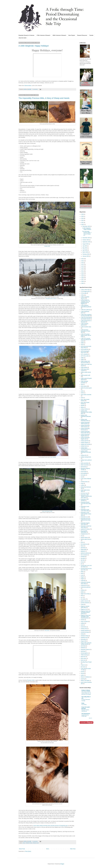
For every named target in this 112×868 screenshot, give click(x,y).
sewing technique (85, 632)
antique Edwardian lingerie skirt (85, 438)
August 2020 (86, 244)
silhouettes (83, 639)
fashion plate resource (86, 539)
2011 (83, 271)
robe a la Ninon (84, 622)
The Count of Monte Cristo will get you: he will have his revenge (86, 693)
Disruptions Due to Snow (51, 298)
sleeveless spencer (85, 650)
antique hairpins (85, 443)
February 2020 (86, 254)
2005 (83, 283)
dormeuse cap (84, 493)
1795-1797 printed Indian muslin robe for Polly (86, 335)
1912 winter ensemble (86, 395)
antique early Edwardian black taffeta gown (86, 412)
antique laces (84, 446)
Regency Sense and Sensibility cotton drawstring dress (86, 617)
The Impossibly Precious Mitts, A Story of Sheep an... (87, 233)
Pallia (83, 703)
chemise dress (84, 482)
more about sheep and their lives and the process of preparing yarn (51, 826)
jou (82, 564)
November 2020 (86, 238)
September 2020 (87, 242)
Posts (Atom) (28, 851)
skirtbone (83, 648)
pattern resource (85, 601)
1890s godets (84, 367)
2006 (83, 281)
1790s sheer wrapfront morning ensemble (86, 315)
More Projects (72, 35)
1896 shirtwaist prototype (84, 382)
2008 (83, 277)
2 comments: (35, 89)
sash (82, 625)
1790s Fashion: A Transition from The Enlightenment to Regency (85, 302)
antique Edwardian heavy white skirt (85, 432)
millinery (83, 590)
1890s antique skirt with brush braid (85, 362)
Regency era (84, 609)
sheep (24, 843)
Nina (82, 596)
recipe (82, 604)
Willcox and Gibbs (85, 681)
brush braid (84, 472)
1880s (82, 358)
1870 (82, 344)
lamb (82, 573)
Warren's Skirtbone (85, 677)
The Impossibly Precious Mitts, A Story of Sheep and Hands (44, 98)
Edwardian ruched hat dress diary (86, 527)
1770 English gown (85, 292)
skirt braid (83, 646)
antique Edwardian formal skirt (85, 429)
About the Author (23, 38)
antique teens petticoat (86, 460)
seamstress (84, 627)
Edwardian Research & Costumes (26, 35)
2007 (83, 279)
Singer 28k (83, 641)
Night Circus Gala (85, 594)
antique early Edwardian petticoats (86, 416)
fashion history (84, 538)
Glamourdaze (28, 86)
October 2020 (47, 246)
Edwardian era (84, 517)
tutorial (83, 672)
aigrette (83, 405)
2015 (83, 263)
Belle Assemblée (85, 465)
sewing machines (85, 630)
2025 (83, 216)
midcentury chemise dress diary (86, 583)
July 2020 (85, 246)
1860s (82, 343)
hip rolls (83, 560)
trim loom (83, 667)
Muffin (82, 592)
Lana (82, 575)
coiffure (83, 485)
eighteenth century (85, 529)
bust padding (84, 473)
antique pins (84, 455)
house (82, 562)
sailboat (83, 623)
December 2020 (86, 226)
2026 (83, 214)
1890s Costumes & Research (59, 35)
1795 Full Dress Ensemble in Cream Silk (86, 331)
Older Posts (73, 849)
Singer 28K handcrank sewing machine (86, 643)
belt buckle (83, 467)
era (82, 536)
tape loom (83, 657)
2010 (83, 273)
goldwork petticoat (85, 553)
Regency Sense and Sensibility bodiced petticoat (86, 612)
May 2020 (85, 248)
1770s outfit (84, 293)
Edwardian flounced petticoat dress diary (86, 519)
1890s (82, 360)
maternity (83, 581)
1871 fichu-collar (85, 356)
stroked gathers (85, 653)
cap (82, 477)
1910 (82, 391)
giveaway (83, 548)
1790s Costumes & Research (43, 35)
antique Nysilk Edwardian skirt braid (86, 452)
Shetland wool (36, 843)
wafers (82, 675)
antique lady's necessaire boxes (85, 449)
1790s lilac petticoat (86, 310)
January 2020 (86, 256)
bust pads (83, 475)
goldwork (83, 551)
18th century (84, 386)
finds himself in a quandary (57, 389)
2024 (83, 218)
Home (48, 849)
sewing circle (84, 629)
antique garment (85, 441)
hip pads (83, 558)
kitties (82, 572)
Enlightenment (84, 534)
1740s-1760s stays (85, 290)
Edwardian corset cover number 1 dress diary (86, 514)
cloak (82, 483)
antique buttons (85, 409)
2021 (83, 223)
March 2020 (85, 252)
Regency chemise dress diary (85, 607)
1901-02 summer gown (86, 388)
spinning (83, 651)
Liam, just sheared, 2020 (47, 511)
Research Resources (82, 35)
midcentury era (84, 585)
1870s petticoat (84, 349)
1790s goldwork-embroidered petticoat (86, 306)
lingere (83, 577)
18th (82, 384)
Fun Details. (84, 705)
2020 (83, 225)
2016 (83, 261)
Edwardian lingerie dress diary (85, 524)
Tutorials (91, 35)
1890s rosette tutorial (86, 372)
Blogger (62, 864)
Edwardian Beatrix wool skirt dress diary (86, 503)
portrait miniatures (85, 603)
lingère (83, 579)
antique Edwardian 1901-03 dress (85, 426)
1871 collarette (84, 354)
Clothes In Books (86, 690)
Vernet (82, 673)
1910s (82, 393)
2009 (83, 275)
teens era (83, 660)
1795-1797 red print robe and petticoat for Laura (86, 340)
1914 (82, 398)
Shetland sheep (29, 843)
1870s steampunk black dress (85, 352)
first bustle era (84, 544)
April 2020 (85, 250)
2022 (83, 220)
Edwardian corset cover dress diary (85, 510)
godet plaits (84, 549)
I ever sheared (53, 457)
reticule (83, 620)
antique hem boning (86, 444)
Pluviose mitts (31, 680)
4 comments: (35, 841)
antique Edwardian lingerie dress (85, 435)
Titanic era (83, 665)
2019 (83, 259)
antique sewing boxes (86, 457)
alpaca (82, 407)
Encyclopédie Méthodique (84, 532)
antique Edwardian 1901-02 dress (85, 423)
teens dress (84, 658)
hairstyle (83, 557)
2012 (83, 269)
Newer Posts (22, 849)
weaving (83, 679)
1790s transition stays (86, 327)
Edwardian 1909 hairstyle (85, 500)
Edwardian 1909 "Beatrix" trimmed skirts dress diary (86, 496)
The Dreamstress (86, 714)
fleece (82, 546)
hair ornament (84, 555)
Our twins (83, 599)
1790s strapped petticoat (85, 324)
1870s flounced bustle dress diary (86, 347)
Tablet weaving (84, 655)
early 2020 (47, 630)
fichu (82, 542)
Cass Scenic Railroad (86, 479)
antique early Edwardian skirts (85, 420)
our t (82, 597)
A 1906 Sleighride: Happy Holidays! (34, 46)
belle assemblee (85, 463)
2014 (83, 265)
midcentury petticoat (86, 587)
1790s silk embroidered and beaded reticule (86, 318)
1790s (82, 295)
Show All (90, 718)
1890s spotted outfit (86, 375)
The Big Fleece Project (86, 662)
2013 (83, 267)
